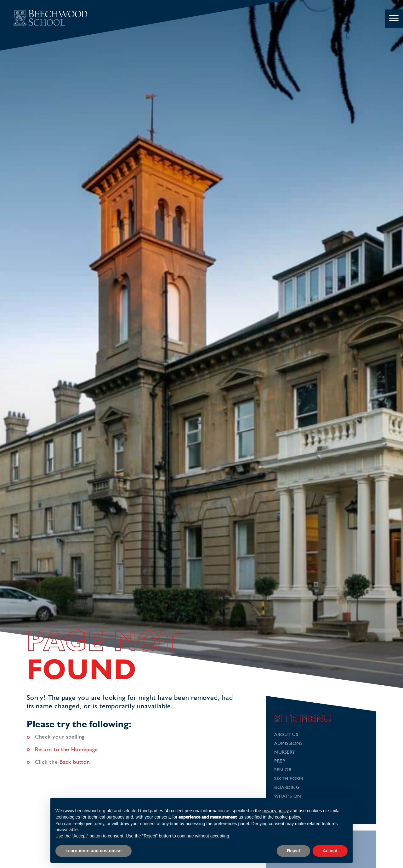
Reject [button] (293, 851)
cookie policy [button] (287, 817)
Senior (283, 770)
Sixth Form (289, 779)
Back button (75, 762)
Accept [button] (330, 851)
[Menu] (394, 19)
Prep (280, 761)
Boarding (287, 788)
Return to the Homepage (66, 750)
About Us (286, 735)
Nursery (285, 753)
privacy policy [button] (275, 811)
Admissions (288, 744)
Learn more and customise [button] (94, 851)
